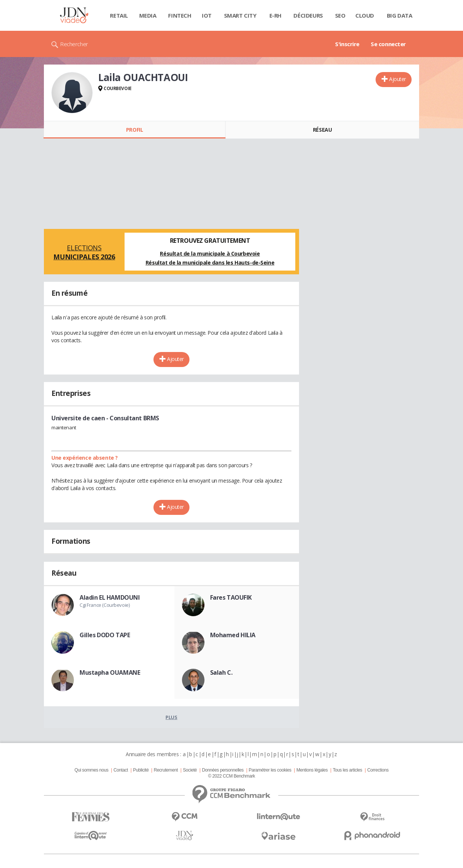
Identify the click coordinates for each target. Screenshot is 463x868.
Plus (171, 717)
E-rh (275, 15)
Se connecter (388, 44)
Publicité (141, 770)
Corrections (378, 770)
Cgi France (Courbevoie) (104, 605)
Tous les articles (347, 770)
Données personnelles (223, 770)
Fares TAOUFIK (231, 597)
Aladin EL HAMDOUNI (110, 597)
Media (148, 15)
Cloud (365, 15)
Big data (400, 15)
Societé (190, 770)
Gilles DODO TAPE (105, 635)
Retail (119, 15)
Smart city (240, 15)
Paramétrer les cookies (270, 770)
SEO (340, 15)
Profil (135, 130)
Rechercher (74, 44)
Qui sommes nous (91, 770)
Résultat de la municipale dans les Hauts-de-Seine (210, 263)
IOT (207, 15)
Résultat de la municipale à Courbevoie (210, 253)
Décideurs (308, 15)
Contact (121, 770)
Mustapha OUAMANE (110, 672)
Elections (84, 252)
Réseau (322, 130)
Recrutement (166, 770)
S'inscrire (347, 44)
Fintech (180, 15)
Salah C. (221, 672)
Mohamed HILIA (233, 635)
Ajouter (398, 79)
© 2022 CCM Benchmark (231, 776)
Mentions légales (312, 770)
